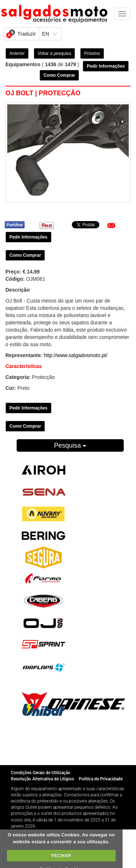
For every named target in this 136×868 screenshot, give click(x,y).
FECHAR (61, 855)
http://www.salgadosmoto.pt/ (76, 355)
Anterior (17, 53)
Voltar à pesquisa (54, 53)
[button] (111, 225)
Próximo (92, 53)
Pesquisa (70, 445)
